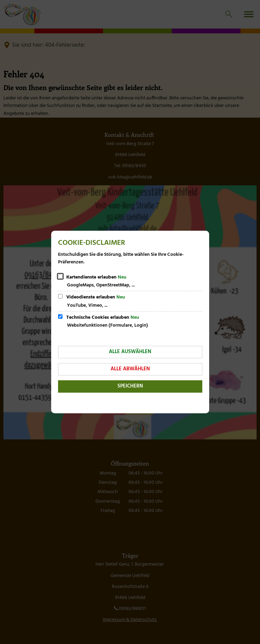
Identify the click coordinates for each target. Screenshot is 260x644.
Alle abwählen (130, 369)
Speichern (130, 386)
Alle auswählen (130, 352)
